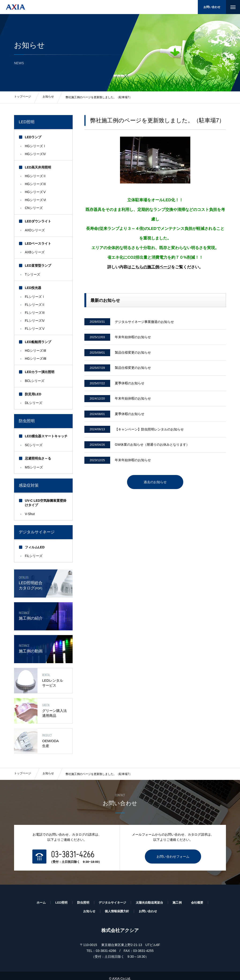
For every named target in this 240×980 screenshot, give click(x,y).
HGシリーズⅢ (36, 184)
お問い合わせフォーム (173, 850)
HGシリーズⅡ (36, 176)
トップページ (22, 768)
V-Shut (30, 514)
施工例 (180, 896)
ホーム (37, 896)
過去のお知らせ (155, 492)
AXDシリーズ (35, 230)
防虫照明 (27, 421)
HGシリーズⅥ (36, 200)
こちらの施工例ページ (151, 267)
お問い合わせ (212, 7)
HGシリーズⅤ (36, 192)
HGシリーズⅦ (36, 351)
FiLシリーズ (34, 556)
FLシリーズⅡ (35, 305)
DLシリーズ (34, 403)
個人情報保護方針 (117, 905)
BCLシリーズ (35, 381)
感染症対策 (29, 485)
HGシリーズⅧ (36, 359)
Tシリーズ (32, 274)
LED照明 (27, 122)
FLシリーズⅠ (35, 297)
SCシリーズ (34, 445)
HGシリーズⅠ (36, 146)
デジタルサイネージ (112, 896)
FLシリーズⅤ (35, 329)
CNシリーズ (34, 208)
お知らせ (48, 768)
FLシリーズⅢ (35, 313)
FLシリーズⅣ (35, 321)
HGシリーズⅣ (36, 154)
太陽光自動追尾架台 (151, 896)
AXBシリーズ (35, 252)
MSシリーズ (34, 467)
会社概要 (201, 896)
